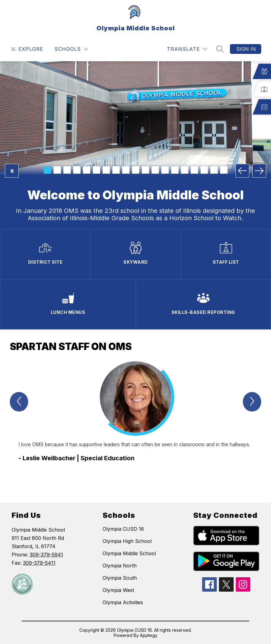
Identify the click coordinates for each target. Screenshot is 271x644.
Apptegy (149, 635)
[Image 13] (165, 170)
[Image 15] (185, 170)
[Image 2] (57, 170)
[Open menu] (26, 49)
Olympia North (120, 566)
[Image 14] (175, 170)
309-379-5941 (46, 555)
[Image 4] (77, 170)
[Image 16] (194, 170)
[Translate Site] (187, 49)
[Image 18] (214, 170)
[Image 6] (96, 170)
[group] (135, 421)
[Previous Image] (242, 171)
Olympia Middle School (129, 553)
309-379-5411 (39, 563)
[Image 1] (47, 170)
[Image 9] (126, 170)
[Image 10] (136, 170)
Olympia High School (127, 541)
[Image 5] (87, 170)
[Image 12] (155, 170)
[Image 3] (67, 170)
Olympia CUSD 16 (123, 529)
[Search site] (220, 49)
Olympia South (120, 578)
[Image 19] (224, 170)
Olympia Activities (123, 602)
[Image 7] (106, 170)
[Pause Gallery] (12, 171)
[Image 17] (204, 170)
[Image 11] (145, 170)
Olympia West (118, 590)
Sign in (246, 49)
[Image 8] (116, 170)
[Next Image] (259, 171)
